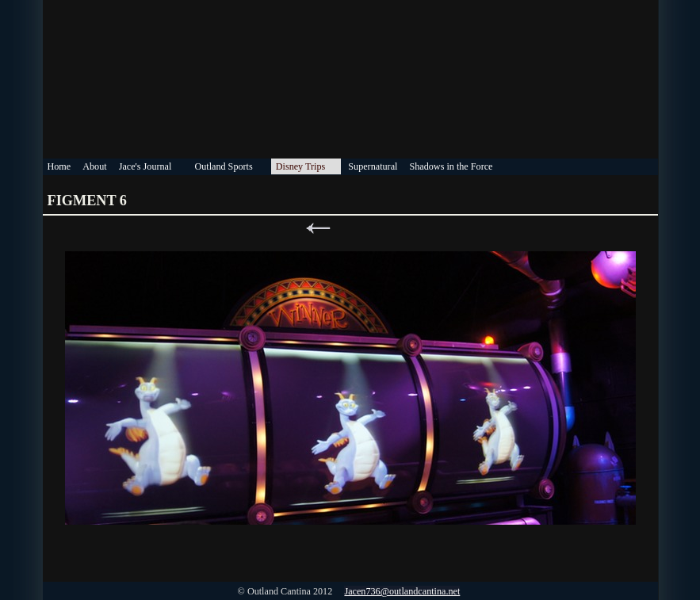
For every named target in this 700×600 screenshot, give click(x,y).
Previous (318, 229)
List (350, 229)
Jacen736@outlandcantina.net (402, 591)
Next (383, 229)
